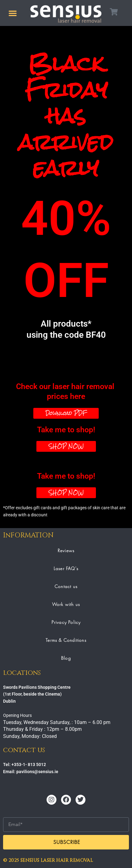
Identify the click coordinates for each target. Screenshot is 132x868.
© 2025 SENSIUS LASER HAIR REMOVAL (48, 860)
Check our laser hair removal (66, 392)
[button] (13, 13)
